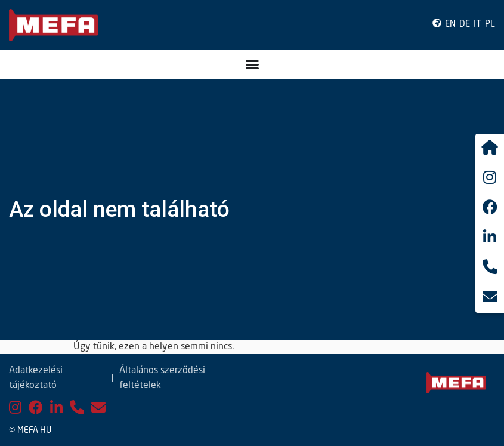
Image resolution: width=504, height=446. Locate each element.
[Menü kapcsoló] (252, 64)
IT (477, 25)
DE (465, 25)
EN (450, 25)
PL (490, 25)
